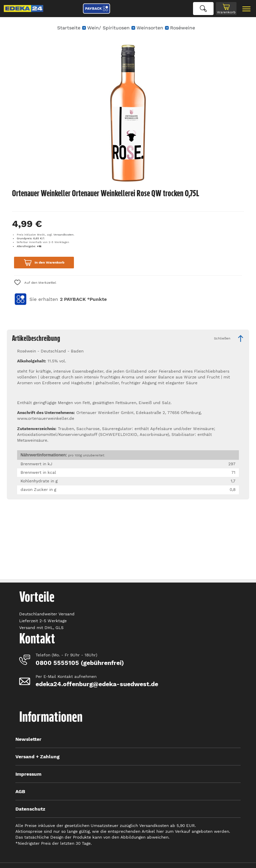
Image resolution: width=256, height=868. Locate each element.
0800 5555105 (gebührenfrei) (80, 663)
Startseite (69, 28)
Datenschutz (30, 809)
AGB (20, 791)
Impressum (28, 774)
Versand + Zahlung (37, 757)
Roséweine (183, 28)
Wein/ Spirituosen (108, 28)
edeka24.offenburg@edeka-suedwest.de (97, 684)
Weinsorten (150, 28)
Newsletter (28, 739)
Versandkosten (63, 235)
